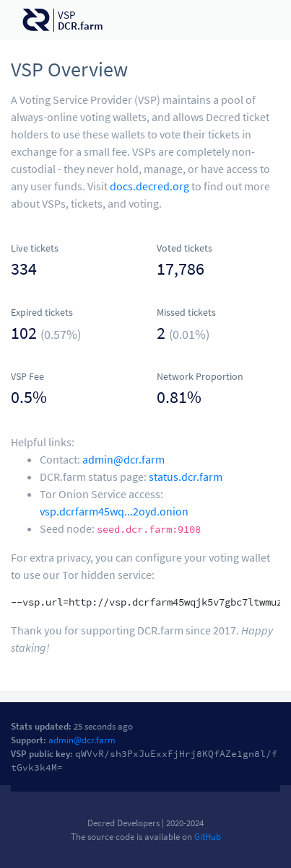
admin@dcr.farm (123, 459)
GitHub (208, 836)
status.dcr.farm (186, 477)
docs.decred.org (149, 186)
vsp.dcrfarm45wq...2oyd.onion (114, 511)
